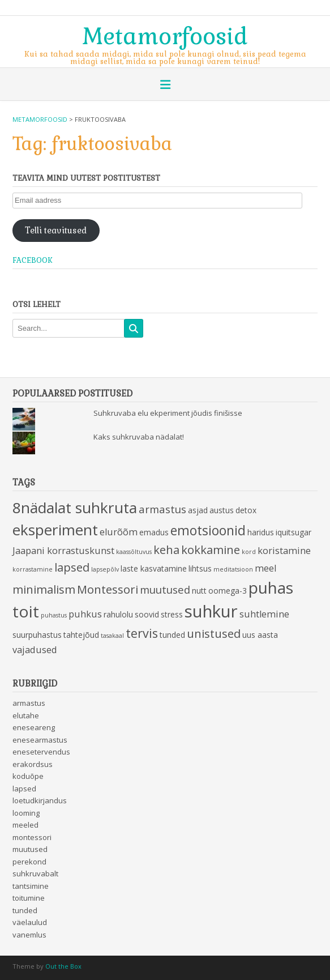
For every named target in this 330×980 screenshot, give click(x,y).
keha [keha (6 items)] (166, 549)
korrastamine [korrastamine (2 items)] (33, 569)
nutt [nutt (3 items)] (199, 591)
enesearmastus (40, 740)
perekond (29, 862)
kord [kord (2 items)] (249, 552)
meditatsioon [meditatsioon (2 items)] (233, 569)
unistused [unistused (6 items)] (214, 633)
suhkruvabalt (35, 874)
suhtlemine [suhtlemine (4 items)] (264, 614)
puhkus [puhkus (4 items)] (85, 614)
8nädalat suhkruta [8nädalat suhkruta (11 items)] (75, 508)
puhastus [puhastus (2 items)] (54, 615)
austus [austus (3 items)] (222, 510)
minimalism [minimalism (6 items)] (44, 589)
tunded (25, 910)
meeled (25, 825)
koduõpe (28, 776)
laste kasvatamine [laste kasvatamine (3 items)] (154, 568)
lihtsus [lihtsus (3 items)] (200, 568)
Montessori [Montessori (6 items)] (108, 589)
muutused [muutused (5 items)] (165, 589)
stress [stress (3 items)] (172, 614)
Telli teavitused (56, 231)
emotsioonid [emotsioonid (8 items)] (208, 531)
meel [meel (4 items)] (265, 568)
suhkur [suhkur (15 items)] (211, 611)
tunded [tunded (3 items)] (172, 635)
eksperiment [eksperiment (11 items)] (55, 530)
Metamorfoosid (165, 35)
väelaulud (30, 922)
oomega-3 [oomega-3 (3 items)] (228, 591)
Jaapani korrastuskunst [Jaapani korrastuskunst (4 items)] (63, 551)
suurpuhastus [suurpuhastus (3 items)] (37, 635)
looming (26, 813)
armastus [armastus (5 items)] (162, 509)
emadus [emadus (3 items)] (154, 532)
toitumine (29, 898)
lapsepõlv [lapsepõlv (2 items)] (105, 569)
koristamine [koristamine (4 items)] (284, 551)
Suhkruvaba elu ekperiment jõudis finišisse (168, 413)
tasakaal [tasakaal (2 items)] (112, 636)
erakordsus (33, 764)
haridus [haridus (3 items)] (261, 532)
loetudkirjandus (40, 800)
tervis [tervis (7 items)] (142, 633)
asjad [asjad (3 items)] (198, 510)
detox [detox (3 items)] (246, 510)
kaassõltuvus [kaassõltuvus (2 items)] (134, 552)
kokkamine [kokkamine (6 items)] (211, 549)
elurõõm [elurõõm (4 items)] (119, 532)
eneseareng (34, 727)
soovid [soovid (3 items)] (147, 614)
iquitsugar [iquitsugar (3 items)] (293, 532)
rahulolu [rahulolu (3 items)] (118, 614)
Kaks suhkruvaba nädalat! (139, 437)
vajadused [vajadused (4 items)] (35, 650)
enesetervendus (41, 752)
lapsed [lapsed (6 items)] (72, 567)
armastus (29, 703)
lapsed (24, 789)
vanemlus (29, 935)
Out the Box (63, 966)
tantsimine (31, 886)
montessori (32, 837)
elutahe (26, 715)
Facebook (33, 260)
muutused (30, 849)
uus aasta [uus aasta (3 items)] (260, 635)
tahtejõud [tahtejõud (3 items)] (81, 635)
